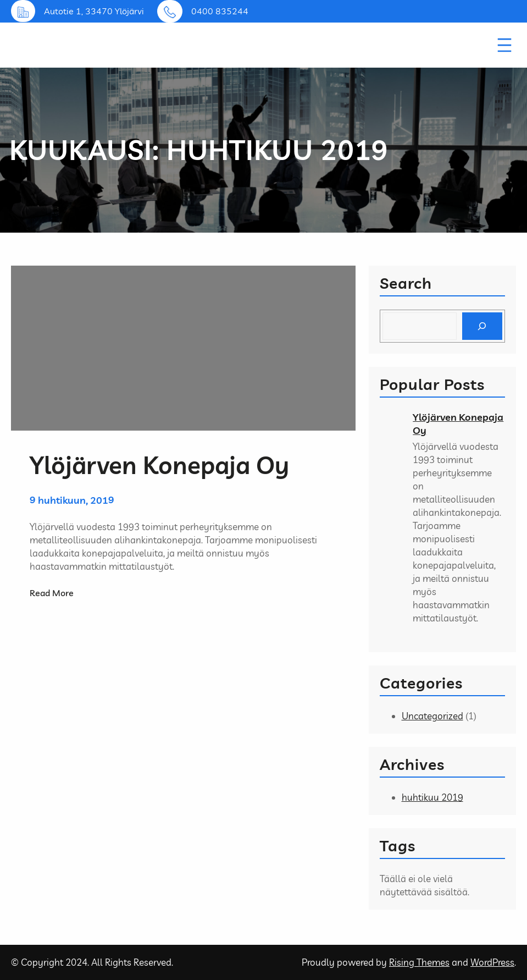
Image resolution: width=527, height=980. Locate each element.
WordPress (492, 962)
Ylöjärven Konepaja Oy (458, 424)
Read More (52, 593)
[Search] (482, 326)
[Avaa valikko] (504, 45)
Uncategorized (432, 716)
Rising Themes (419, 962)
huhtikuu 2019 (432, 797)
